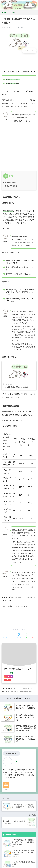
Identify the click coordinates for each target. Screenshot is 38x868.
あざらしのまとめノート (14, 794)
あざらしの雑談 (9, 841)
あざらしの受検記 (10, 846)
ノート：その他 (10, 814)
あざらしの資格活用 (12, 802)
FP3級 (6, 774)
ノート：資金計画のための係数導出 (17, 790)
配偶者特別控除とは (12, 182)
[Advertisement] (19, 62)
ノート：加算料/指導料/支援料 (15, 826)
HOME (19, 860)
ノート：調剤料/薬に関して (14, 822)
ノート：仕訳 (10, 810)
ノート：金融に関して (13, 786)
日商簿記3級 (8, 806)
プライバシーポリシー (19, 863)
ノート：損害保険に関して (14, 782)
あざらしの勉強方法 (12, 798)
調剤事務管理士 (9, 818)
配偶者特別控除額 (11, 186)
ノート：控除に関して (13, 779)
